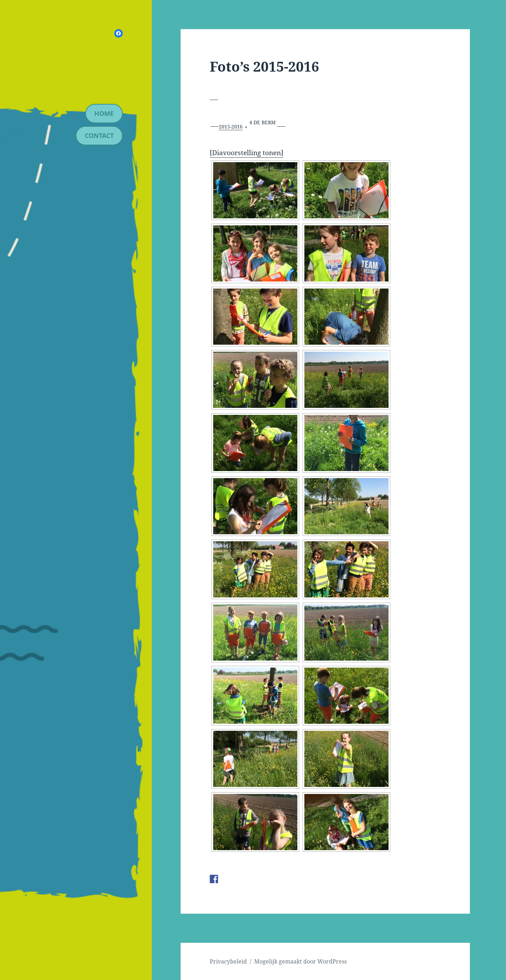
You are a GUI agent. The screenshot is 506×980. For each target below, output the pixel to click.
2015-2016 (231, 127)
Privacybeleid (228, 961)
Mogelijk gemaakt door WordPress (301, 961)
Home (104, 113)
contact (99, 135)
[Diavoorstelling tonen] (247, 153)
